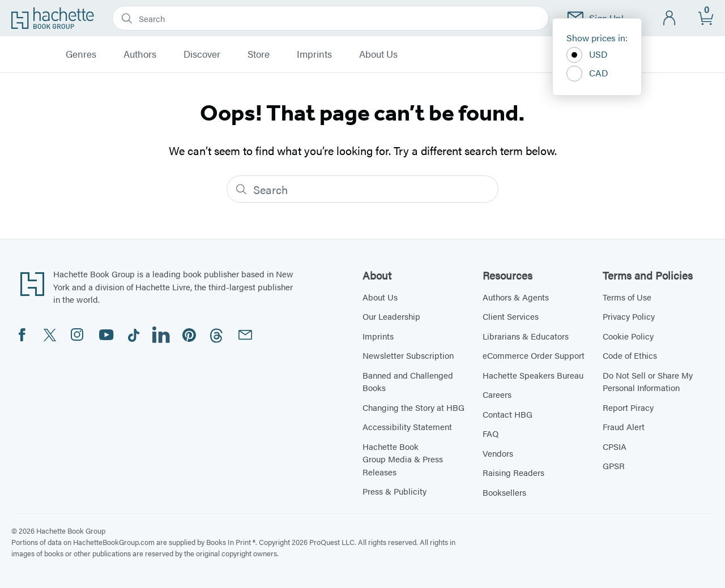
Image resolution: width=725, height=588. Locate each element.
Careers (497, 394)
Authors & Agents (516, 297)
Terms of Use (627, 297)
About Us (378, 54)
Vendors (498, 453)
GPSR (614, 465)
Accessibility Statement (407, 426)
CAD (587, 74)
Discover (202, 54)
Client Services (511, 316)
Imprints (314, 54)
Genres (81, 54)
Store (259, 54)
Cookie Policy (628, 336)
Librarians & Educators (526, 336)
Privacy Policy (629, 316)
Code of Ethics (630, 355)
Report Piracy (628, 407)
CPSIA (615, 446)
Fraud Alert (624, 426)
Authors (140, 54)
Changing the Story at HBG (413, 407)
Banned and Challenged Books (408, 381)
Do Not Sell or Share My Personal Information (648, 381)
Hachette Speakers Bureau (533, 375)
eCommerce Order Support (534, 355)
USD (587, 55)
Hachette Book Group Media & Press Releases (403, 459)
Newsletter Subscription (408, 355)
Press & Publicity (395, 491)
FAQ (491, 433)
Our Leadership (391, 316)
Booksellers (504, 492)
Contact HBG (507, 414)
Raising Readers (513, 472)
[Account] (670, 18)
